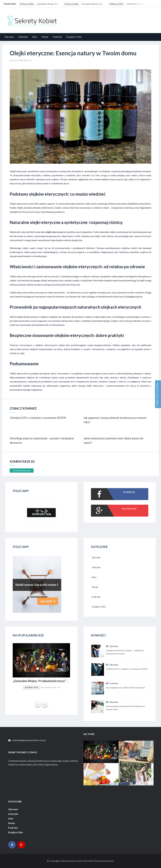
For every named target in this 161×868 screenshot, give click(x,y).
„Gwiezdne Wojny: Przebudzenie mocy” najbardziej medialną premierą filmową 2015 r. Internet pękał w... (39, 4)
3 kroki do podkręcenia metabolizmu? (129, 4)
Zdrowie (9, 37)
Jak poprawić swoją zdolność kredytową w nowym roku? (115, 420)
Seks (35, 37)
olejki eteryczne (54, 232)
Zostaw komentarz (22, 470)
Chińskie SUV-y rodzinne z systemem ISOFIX (38, 418)
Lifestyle (23, 37)
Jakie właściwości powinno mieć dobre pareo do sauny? (113, 440)
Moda (45, 37)
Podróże (57, 37)
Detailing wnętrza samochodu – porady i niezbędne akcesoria (42, 440)
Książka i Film (74, 37)
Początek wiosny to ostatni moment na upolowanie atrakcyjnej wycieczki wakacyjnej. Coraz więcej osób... (84, 4)
